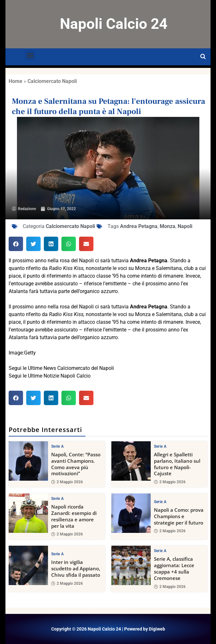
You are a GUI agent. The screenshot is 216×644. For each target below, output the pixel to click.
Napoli (185, 226)
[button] (30, 55)
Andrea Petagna (139, 226)
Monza (168, 226)
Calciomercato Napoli (52, 81)
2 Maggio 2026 (67, 482)
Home (16, 81)
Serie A (57, 446)
